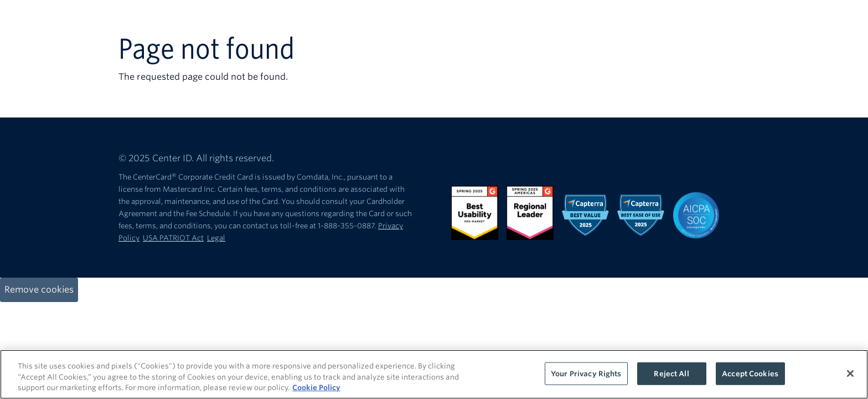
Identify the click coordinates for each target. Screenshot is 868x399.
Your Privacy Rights (586, 373)
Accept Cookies (750, 373)
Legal (216, 238)
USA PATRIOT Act (173, 238)
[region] (434, 374)
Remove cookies (39, 290)
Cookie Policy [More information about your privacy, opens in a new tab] (316, 388)
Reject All (671, 373)
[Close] (850, 374)
